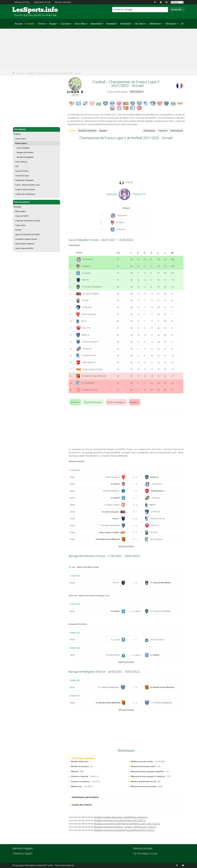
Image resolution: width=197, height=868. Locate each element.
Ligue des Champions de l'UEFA (27, 234)
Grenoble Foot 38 (89, 355)
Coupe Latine (20, 225)
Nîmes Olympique (89, 314)
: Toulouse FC (138, 194)
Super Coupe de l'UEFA (24, 248)
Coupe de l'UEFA (22, 216)
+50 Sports (171, 24)
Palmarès (163, 131)
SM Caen (85, 300)
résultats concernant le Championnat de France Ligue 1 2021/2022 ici (127, 824)
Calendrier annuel (42, 2)
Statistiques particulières (85, 797)
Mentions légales (23, 854)
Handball (111, 24)
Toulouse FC (122, 215)
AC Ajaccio (120, 222)
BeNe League (20, 211)
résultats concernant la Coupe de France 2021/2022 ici (120, 820)
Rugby (53, 24)
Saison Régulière (23, 148)
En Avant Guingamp (91, 294)
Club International (36, 202)
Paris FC (85, 280)
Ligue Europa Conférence (25, 244)
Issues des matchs (82, 805)
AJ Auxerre (121, 229)
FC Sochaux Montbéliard (92, 287)
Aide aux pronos (22, 2)
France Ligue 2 (21, 143)
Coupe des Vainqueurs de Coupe (28, 221)
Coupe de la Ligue (22, 176)
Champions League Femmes (26, 239)
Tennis (41, 24)
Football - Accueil (21, 123)
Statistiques (149, 131)
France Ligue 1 (21, 139)
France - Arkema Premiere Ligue (27, 185)
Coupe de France (22, 171)
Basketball (96, 24)
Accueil (19, 24)
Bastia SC (86, 335)
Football (29, 24)
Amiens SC (87, 349)
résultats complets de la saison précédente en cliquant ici (121, 817)
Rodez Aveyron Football (93, 369)
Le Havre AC (87, 307)
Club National (36, 129)
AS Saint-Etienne (157, 640)
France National (21, 162)
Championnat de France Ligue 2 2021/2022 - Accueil (58, 73)
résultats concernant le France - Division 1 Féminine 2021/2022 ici (125, 827)
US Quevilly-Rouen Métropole (94, 376)
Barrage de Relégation (25, 157)
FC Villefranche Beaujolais (108, 687)
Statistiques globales (83, 758)
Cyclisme (65, 24)
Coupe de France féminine (25, 189)
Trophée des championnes (25, 194)
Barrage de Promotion (25, 152)
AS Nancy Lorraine (90, 390)
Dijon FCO (87, 328)
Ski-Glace (140, 24)
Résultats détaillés (87, 131)
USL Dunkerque (87, 383)
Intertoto (18, 230)
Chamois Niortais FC (90, 342)
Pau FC (84, 321)
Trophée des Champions (24, 180)
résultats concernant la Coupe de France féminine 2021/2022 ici (124, 830)
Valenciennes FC (89, 362)
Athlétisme (155, 24)
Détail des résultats (126, 546)
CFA (17, 166)
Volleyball (125, 24)
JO (182, 24)
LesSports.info (24, 10)
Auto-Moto (81, 24)
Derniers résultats (63, 2)
